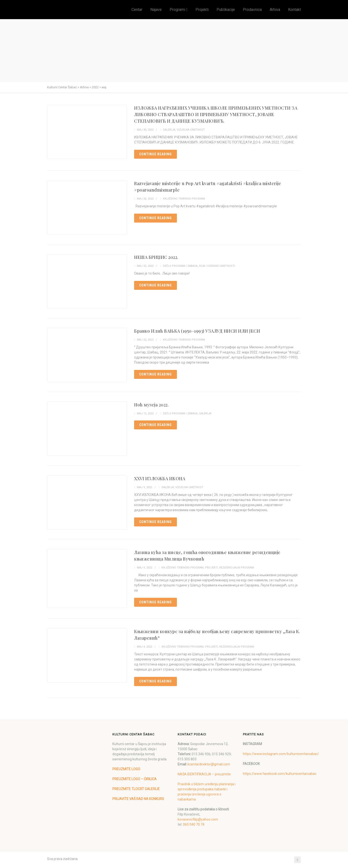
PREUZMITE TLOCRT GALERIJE (136, 789)
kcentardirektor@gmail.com (209, 764)
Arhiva (275, 10)
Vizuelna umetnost (191, 130)
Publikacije (226, 10)
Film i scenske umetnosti (217, 266)
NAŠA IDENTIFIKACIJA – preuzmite (204, 774)
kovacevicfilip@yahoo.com (198, 819)
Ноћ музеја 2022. (151, 405)
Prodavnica (252, 10)
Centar (137, 10)
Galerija (169, 130)
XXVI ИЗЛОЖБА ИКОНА (160, 479)
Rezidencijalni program (237, 568)
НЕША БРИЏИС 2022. (156, 257)
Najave (156, 10)
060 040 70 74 (194, 824)
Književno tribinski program (184, 199)
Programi (177, 10)
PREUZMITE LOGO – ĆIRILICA (134, 779)
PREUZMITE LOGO (126, 769)
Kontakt (294, 10)
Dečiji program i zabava (180, 266)
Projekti (202, 10)
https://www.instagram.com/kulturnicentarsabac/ (281, 754)
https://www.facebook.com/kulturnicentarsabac (280, 774)
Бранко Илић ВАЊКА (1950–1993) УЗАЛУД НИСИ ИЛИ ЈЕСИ (197, 331)
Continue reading (156, 154)
